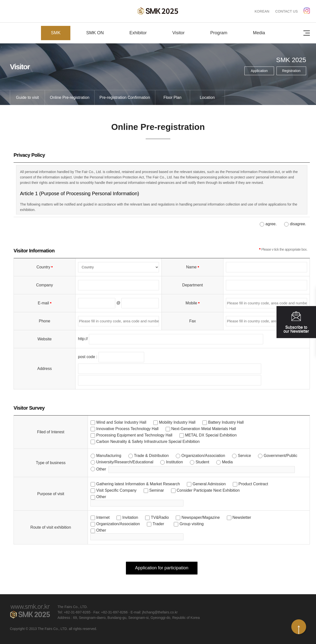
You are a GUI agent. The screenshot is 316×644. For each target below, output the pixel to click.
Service (244, 456)
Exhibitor (138, 33)
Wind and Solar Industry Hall (121, 422)
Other (101, 469)
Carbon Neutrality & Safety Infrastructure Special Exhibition (148, 442)
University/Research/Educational (125, 462)
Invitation (130, 517)
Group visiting (192, 524)
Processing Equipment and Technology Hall (134, 435)
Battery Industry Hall (226, 422)
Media (259, 33)
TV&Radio (160, 517)
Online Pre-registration (70, 97)
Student (202, 462)
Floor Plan (172, 97)
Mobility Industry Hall (177, 422)
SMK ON (95, 33)
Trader (158, 524)
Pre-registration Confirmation (125, 97)
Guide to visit (27, 97)
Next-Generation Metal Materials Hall (204, 429)
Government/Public (280, 456)
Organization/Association (203, 456)
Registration (291, 71)
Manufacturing (109, 456)
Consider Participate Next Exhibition (208, 490)
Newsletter (242, 517)
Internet (103, 517)
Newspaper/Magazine (201, 517)
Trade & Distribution (151, 456)
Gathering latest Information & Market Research (138, 484)
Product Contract (253, 484)
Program (219, 33)
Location (207, 97)
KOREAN (262, 11)
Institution (174, 462)
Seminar (157, 490)
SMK (56, 33)
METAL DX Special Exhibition (211, 435)
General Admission (209, 484)
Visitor (178, 33)
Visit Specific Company (116, 490)
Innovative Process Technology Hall (127, 429)
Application (259, 71)
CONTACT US (286, 11)
